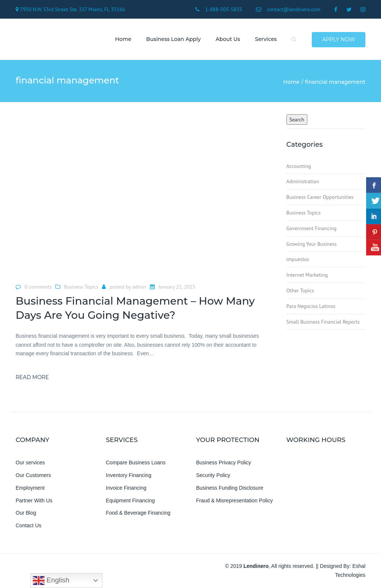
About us (228, 39)
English (51, 581)
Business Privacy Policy (224, 463)
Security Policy (213, 476)
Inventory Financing (129, 476)
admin (139, 287)
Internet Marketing (307, 275)
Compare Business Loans (136, 463)
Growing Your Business (312, 244)
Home (123, 39)
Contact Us (28, 526)
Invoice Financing (126, 488)
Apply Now (339, 39)
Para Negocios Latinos (311, 306)
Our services (30, 463)
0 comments (38, 287)
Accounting (299, 166)
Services (266, 39)
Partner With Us (34, 500)
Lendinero (256, 566)
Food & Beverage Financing (138, 513)
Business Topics (81, 287)
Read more (32, 378)
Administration (303, 182)
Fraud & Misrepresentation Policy (234, 500)
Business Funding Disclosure (230, 488)
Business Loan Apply (173, 39)
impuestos (298, 260)
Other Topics (300, 291)
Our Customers (33, 476)
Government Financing (312, 228)
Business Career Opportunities (320, 197)
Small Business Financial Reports (323, 322)
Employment (30, 488)
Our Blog (26, 513)
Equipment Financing (131, 500)
